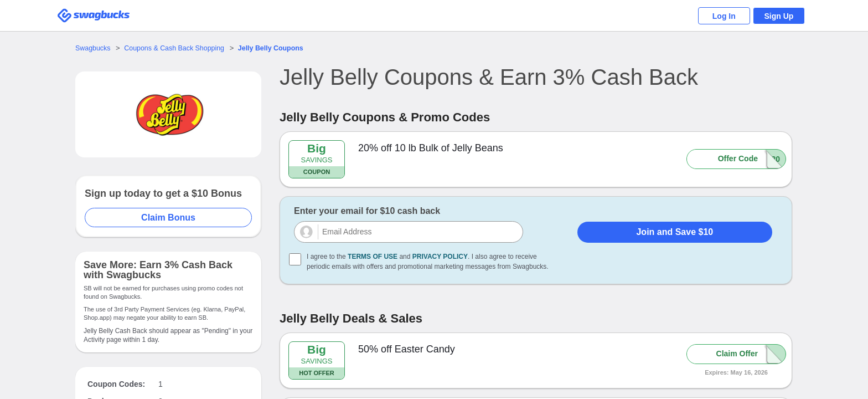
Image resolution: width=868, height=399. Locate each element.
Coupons (279, 48)
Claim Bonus (169, 218)
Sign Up (777, 16)
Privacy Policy (440, 257)
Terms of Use (373, 257)
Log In (719, 16)
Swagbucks (94, 48)
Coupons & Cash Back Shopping (178, 48)
